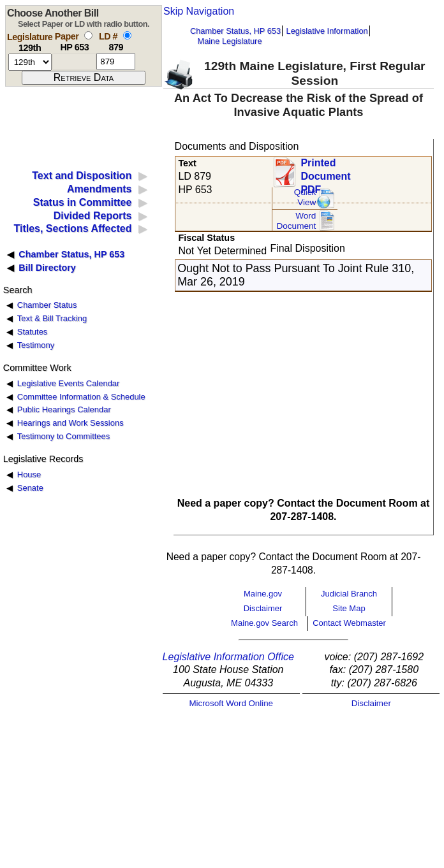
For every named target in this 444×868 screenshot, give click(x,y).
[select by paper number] (88, 35)
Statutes (33, 332)
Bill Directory (47, 268)
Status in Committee (83, 202)
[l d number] (116, 61)
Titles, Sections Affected (72, 228)
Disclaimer (263, 608)
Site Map (349, 608)
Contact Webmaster (349, 623)
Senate (30, 488)
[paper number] (74, 61)
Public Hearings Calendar (64, 409)
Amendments (99, 189)
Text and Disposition (82, 176)
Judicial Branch (349, 594)
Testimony (36, 345)
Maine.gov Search (264, 623)
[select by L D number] (127, 35)
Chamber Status (47, 305)
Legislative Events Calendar (69, 383)
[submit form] (84, 78)
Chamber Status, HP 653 (235, 31)
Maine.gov (263, 594)
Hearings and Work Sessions (70, 423)
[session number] (30, 62)
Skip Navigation (199, 11)
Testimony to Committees (63, 436)
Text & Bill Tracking (52, 318)
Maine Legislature (229, 41)
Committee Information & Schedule (81, 397)
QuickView (305, 197)
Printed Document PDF (325, 172)
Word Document (296, 221)
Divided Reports (93, 216)
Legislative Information (327, 31)
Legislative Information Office (228, 657)
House (29, 474)
